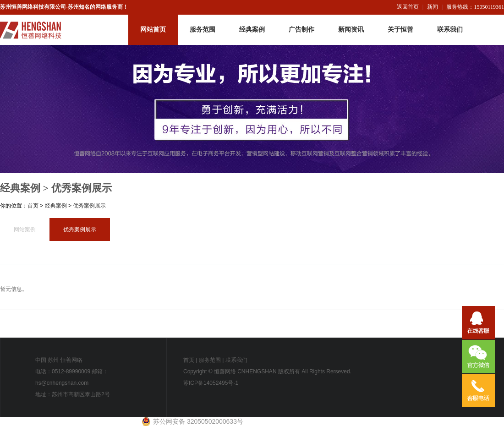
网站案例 (25, 229)
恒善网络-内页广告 (252, 109)
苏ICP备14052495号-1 (211, 383)
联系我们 (450, 30)
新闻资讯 (351, 30)
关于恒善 (400, 30)
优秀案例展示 (82, 188)
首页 (33, 206)
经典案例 (252, 30)
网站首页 (153, 30)
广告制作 (301, 30)
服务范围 (203, 30)
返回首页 (408, 7)
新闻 (433, 7)
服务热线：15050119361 (475, 7)
